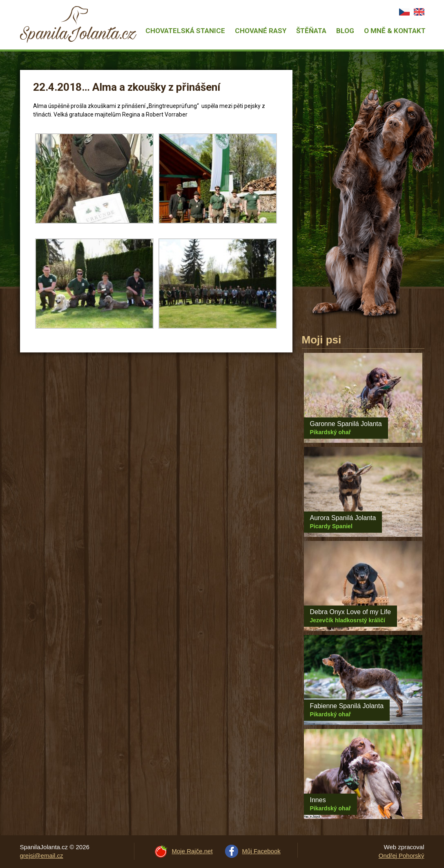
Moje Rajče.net (192, 851)
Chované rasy (261, 31)
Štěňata (311, 31)
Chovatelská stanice (185, 31)
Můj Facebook (261, 851)
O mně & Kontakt (395, 31)
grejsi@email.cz (42, 856)
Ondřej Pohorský (402, 856)
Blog (345, 31)
